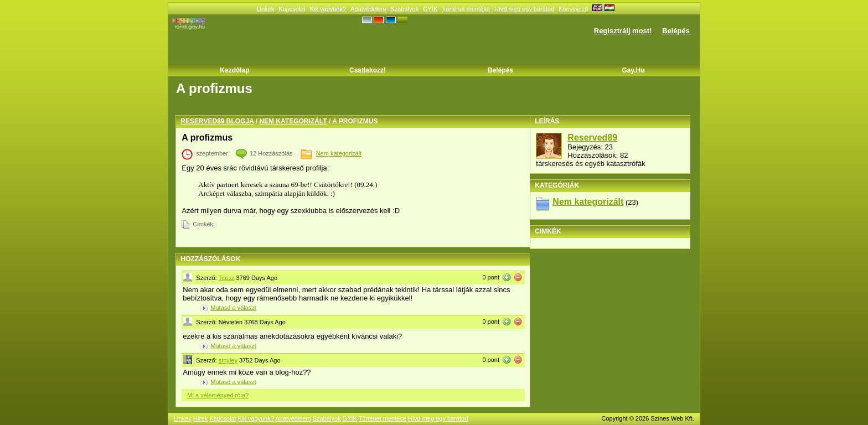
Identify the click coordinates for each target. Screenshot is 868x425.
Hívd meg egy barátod (524, 9)
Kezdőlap (234, 70)
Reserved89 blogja (217, 121)
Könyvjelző (573, 9)
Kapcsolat (292, 9)
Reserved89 (592, 138)
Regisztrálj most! (623, 31)
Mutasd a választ (233, 308)
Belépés (676, 31)
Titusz (227, 278)
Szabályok (404, 9)
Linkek (265, 9)
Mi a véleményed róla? (218, 395)
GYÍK (430, 9)
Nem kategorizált (293, 121)
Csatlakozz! (368, 70)
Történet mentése (466, 9)
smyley (228, 360)
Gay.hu (633, 70)
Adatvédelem (368, 9)
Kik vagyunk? (328, 9)
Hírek (200, 418)
